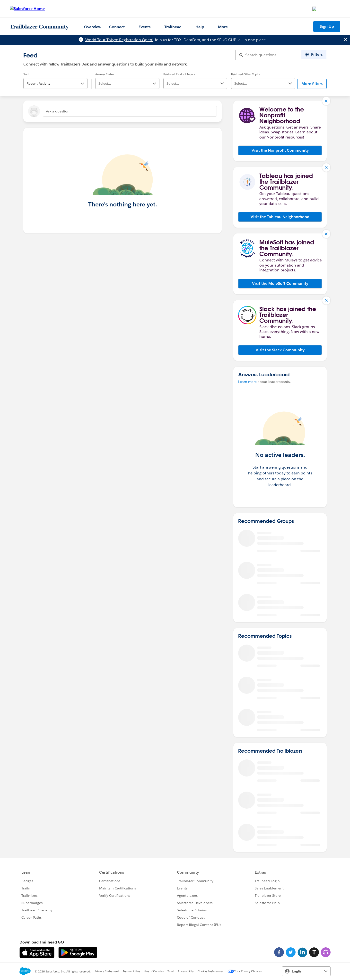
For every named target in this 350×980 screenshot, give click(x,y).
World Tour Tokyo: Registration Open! (119, 40)
